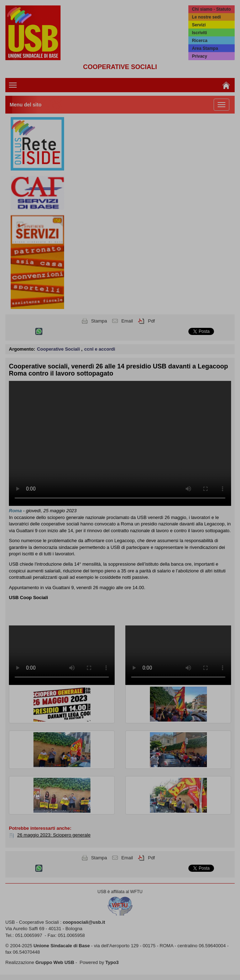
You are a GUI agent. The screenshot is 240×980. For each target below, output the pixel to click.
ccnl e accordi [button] (100, 349)
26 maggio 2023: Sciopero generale (54, 835)
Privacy (200, 56)
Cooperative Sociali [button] (59, 349)
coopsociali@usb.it (84, 922)
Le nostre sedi (206, 17)
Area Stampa (205, 48)
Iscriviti (199, 33)
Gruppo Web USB (55, 962)
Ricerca (200, 41)
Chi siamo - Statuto (211, 9)
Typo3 (112, 962)
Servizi (199, 25)
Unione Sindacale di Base (62, 946)
